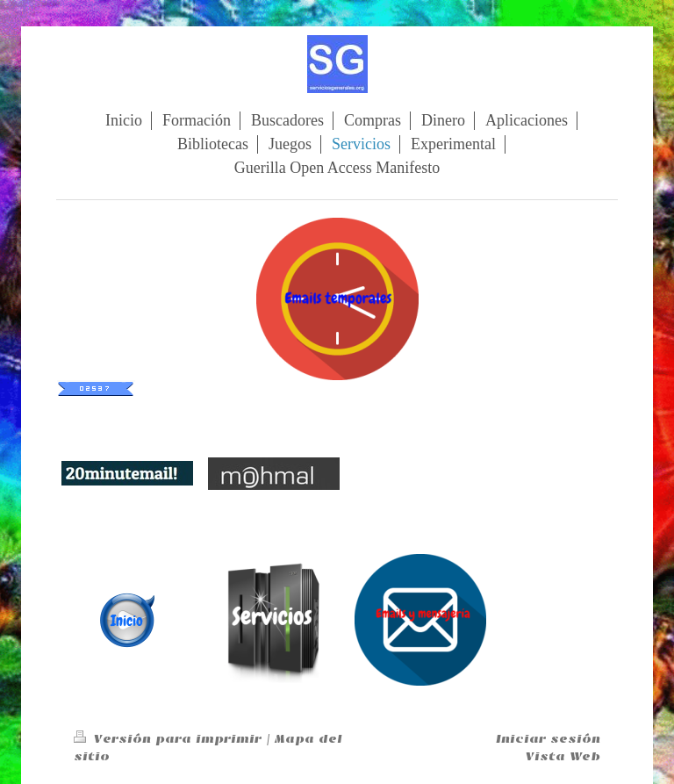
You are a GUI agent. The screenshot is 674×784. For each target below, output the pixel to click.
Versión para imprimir (170, 739)
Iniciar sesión (548, 739)
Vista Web (563, 756)
